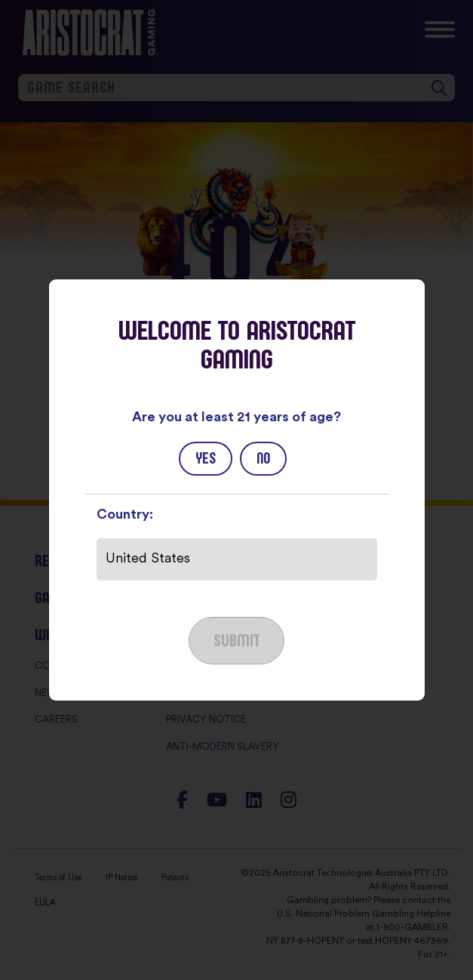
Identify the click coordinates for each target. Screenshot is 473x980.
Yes (206, 458)
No (263, 458)
